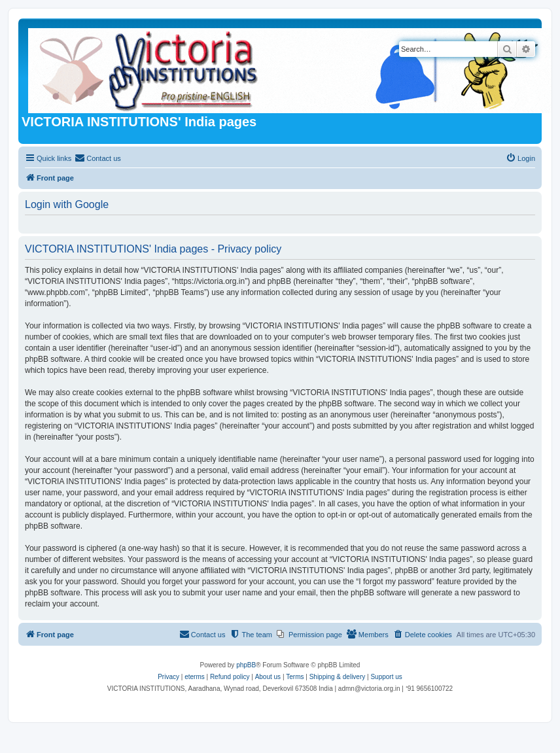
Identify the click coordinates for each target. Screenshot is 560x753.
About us (268, 677)
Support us (386, 677)
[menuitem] (98, 158)
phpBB (246, 665)
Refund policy (230, 677)
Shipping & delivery (338, 677)
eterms (195, 677)
